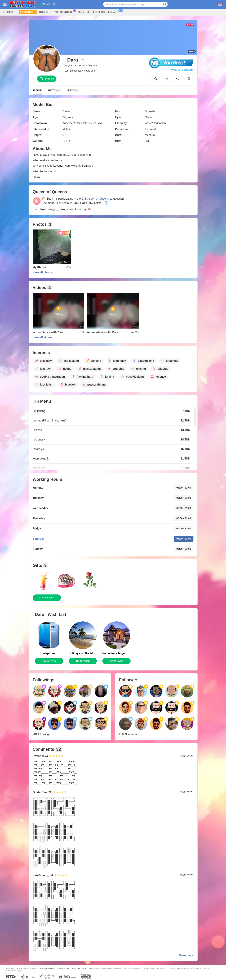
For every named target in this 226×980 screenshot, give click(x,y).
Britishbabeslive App (106, 12)
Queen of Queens (98, 199)
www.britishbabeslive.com (44, 968)
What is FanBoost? (182, 70)
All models (10, 12)
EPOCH (70, 968)
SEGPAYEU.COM (85, 968)
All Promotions (65, 12)
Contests (83, 12)
